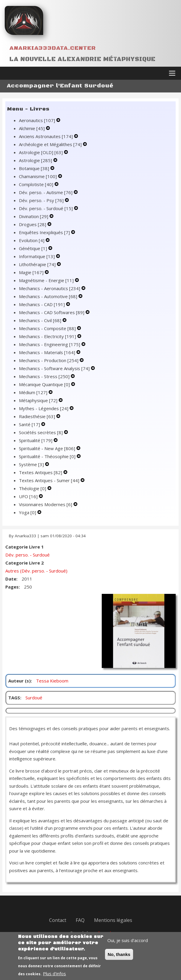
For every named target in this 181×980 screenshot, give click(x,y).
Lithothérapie (38, 264)
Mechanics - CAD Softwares (52, 312)
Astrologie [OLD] (41, 152)
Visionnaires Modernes (46, 504)
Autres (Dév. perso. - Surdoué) (36, 571)
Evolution (32, 240)
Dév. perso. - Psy (42, 200)
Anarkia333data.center (53, 48)
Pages (12, 587)
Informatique (37, 256)
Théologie (33, 488)
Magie (32, 272)
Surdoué (34, 698)
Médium (34, 392)
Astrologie (36, 160)
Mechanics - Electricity (48, 336)
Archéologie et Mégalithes (51, 144)
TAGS (14, 698)
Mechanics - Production (49, 360)
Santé (30, 424)
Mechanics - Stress (45, 376)
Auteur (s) (20, 681)
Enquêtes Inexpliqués (45, 232)
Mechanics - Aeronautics (50, 288)
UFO (29, 496)
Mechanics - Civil (41, 320)
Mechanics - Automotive (49, 296)
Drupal (104, 933)
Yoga (28, 512)
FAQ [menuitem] (80, 920)
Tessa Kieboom (52, 681)
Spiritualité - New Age (48, 448)
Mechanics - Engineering (50, 344)
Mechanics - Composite (48, 328)
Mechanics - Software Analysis (55, 368)
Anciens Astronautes (46, 136)
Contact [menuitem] (58, 920)
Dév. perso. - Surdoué (46, 208)
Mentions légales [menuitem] (113, 920)
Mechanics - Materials (48, 352)
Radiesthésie (38, 416)
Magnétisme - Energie (47, 280)
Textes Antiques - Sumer (50, 480)
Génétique (34, 248)
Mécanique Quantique (45, 384)
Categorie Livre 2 (25, 563)
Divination (34, 216)
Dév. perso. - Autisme (46, 192)
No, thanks (119, 959)
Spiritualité (36, 440)
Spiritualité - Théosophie (48, 456)
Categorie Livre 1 (25, 547)
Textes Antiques (41, 472)
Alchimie (32, 128)
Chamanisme (38, 176)
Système (32, 464)
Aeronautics (38, 120)
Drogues (33, 224)
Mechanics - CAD (42, 304)
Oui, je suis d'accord (128, 945)
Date (11, 579)
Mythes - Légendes (44, 408)
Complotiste (37, 184)
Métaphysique (39, 400)
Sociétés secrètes (41, 432)
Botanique (35, 168)
